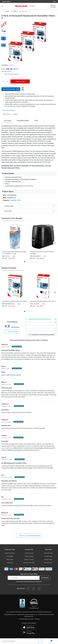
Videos (15, 114)
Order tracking (29, 556)
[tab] (8, 121)
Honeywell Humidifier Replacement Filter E (43, 301)
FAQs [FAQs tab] (36, 121)
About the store (48, 553)
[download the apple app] (29, 627)
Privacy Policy (48, 559)
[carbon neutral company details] (34, 604)
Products (7, 11)
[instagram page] (34, 589)
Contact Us (10, 563)
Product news (48, 556)
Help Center (10, 559)
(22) (44, 256)
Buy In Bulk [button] (29, 211)
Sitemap (37, 619)
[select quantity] (5, 81)
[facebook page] (28, 589)
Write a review (12, 332)
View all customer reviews (29, 536)
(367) (13, 256)
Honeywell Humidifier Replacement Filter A (15, 301)
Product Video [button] (29, 206)
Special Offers (6, 1)
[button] (27, 41)
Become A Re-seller (29, 563)
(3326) (18, 304)
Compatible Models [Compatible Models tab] (23, 121)
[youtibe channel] (39, 589)
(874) (42, 304)
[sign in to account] (52, 6)
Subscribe (45, 578)
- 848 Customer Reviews (10, 74)
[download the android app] (29, 632)
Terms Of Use (48, 563)
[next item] (4, 54)
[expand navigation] (2, 6)
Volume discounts (10, 553)
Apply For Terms (29, 559)
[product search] (40, 641)
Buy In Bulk (6, 114)
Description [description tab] (8, 121)
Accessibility (10, 556)
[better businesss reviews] (22, 604)
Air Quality (14, 11)
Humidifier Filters (24, 11)
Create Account (29, 553)
